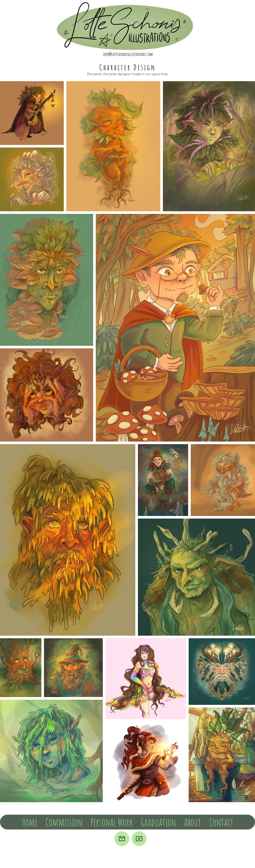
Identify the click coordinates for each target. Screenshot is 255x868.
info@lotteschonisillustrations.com (128, 54)
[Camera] (139, 839)
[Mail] (122, 839)
